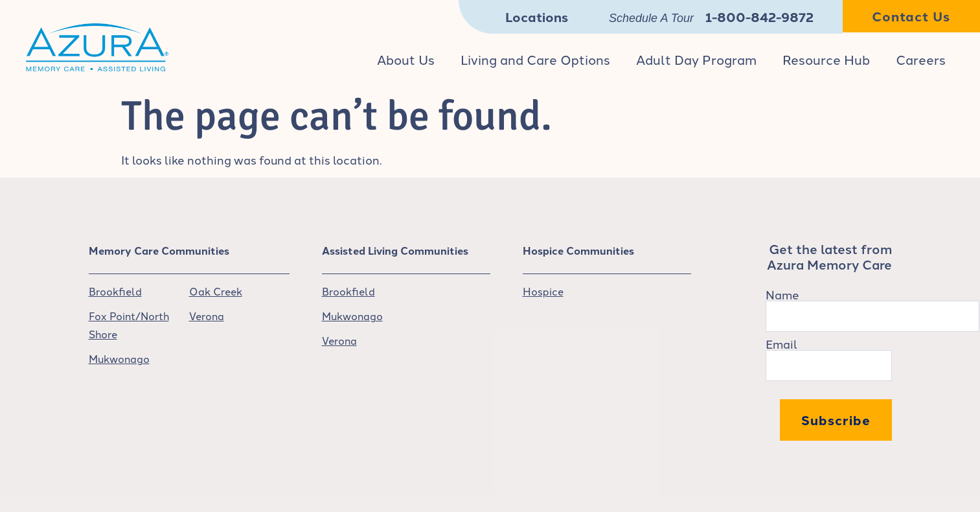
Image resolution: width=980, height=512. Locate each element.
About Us (406, 59)
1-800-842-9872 (759, 17)
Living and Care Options (535, 59)
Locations (537, 17)
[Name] (872, 316)
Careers (921, 59)
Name (782, 294)
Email (781, 343)
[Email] (829, 366)
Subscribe (836, 420)
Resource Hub (826, 59)
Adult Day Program (696, 59)
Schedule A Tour (651, 18)
